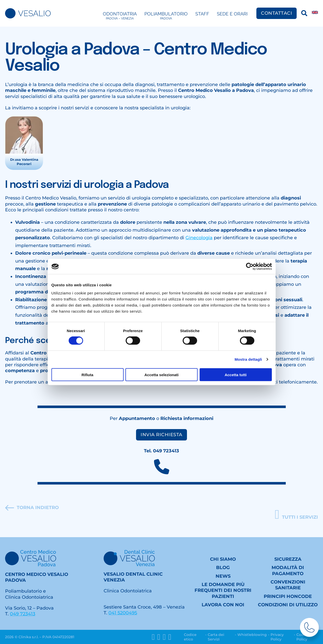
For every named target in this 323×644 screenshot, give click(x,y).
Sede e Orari (232, 14)
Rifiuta (88, 375)
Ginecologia (199, 238)
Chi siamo (223, 559)
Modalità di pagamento (288, 570)
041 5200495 (123, 613)
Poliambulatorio (166, 16)
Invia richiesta (161, 435)
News (223, 576)
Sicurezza (288, 559)
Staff (202, 14)
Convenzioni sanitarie (288, 585)
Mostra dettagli (248, 359)
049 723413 (23, 614)
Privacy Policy (277, 637)
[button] (296, 515)
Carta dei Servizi (216, 637)
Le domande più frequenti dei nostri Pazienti (223, 590)
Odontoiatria (120, 16)
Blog (223, 568)
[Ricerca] (304, 13)
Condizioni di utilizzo (288, 605)
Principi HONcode (288, 596)
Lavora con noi (223, 605)
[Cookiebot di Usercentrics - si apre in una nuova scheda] (250, 267)
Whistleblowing (252, 635)
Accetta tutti (236, 375)
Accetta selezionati (161, 375)
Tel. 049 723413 (161, 451)
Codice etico (190, 637)
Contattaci (277, 13)
